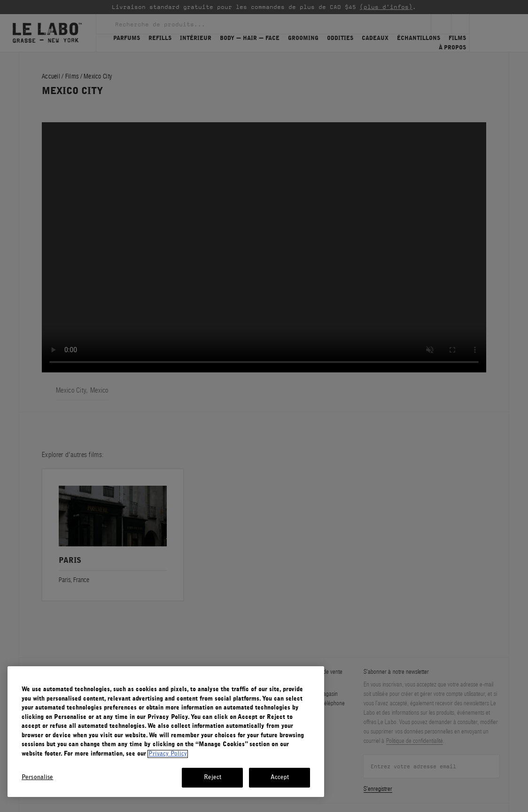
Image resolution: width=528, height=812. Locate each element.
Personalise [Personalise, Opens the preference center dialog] (37, 777)
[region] (166, 732)
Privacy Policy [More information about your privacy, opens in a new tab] (168, 754)
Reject (213, 777)
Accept (280, 777)
